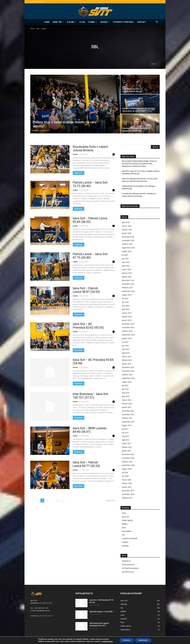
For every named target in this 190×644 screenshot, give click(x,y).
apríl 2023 (126, 353)
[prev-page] (32, 500)
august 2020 (127, 469)
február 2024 (127, 317)
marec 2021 (127, 443)
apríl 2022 (126, 396)
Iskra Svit (125, 517)
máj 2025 (126, 262)
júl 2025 (125, 255)
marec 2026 (127, 226)
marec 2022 (127, 400)
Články (93, 22)
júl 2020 (125, 472)
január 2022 (127, 407)
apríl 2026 (126, 222)
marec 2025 (127, 269)
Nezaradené (127, 531)
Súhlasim (127, 640)
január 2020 (127, 487)
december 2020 (128, 454)
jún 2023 (125, 346)
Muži (124, 528)
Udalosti (125, 542)
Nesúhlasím (143, 640)
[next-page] (63, 500)
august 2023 (127, 338)
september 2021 (128, 422)
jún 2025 (125, 259)
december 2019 (128, 491)
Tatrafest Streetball (123, 22)
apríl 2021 (126, 440)
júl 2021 (125, 429)
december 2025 (128, 237)
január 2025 (127, 277)
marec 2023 (127, 356)
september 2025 (128, 248)
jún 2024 (125, 302)
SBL (38, 29)
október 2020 (127, 462)
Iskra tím (58, 22)
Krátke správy (127, 520)
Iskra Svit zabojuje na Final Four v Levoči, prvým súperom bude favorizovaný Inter (140, 180)
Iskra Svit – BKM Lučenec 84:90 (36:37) (90, 430)
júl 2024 (125, 298)
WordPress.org (128, 572)
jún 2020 (125, 476)
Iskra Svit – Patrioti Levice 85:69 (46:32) (90, 220)
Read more (79, 173)
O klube (71, 22)
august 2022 (127, 382)
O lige (82, 22)
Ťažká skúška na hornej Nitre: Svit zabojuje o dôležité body (139, 187)
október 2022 (127, 375)
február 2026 (127, 230)
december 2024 (128, 280)
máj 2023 (126, 349)
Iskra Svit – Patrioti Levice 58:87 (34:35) (86, 290)
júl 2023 (125, 342)
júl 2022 (125, 385)
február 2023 (127, 360)
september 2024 (128, 291)
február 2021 (127, 447)
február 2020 (127, 483)
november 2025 (128, 240)
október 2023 (127, 331)
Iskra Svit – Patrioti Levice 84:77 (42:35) (86, 464)
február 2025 (127, 273)
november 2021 (128, 414)
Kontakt (142, 22)
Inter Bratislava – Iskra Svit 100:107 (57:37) (90, 396)
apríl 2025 (126, 266)
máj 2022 (126, 393)
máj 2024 (126, 306)
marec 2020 (127, 480)
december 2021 (128, 411)
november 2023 (128, 327)
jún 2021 (125, 433)
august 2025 (127, 251)
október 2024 (127, 288)
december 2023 (128, 324)
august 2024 (127, 295)
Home (47, 22)
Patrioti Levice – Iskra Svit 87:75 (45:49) (90, 256)
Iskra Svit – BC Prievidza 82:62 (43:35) (88, 326)
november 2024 (128, 284)
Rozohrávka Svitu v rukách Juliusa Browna (90, 149)
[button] (157, 22)
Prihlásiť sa (126, 561)
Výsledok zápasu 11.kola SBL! (101, 612)
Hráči (124, 513)
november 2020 (128, 458)
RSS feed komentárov (130, 568)
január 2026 (127, 233)
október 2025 (127, 244)
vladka (35, 130)
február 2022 (127, 404)
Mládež (105, 22)
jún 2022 (125, 389)
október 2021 (127, 418)
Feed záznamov (128, 565)
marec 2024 (127, 313)
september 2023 (128, 335)
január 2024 (127, 320)
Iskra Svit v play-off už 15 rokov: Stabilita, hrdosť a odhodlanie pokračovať (141, 172)
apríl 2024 (126, 309)
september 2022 (128, 378)
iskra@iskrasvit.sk (46, 616)
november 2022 (128, 371)
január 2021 (127, 451)
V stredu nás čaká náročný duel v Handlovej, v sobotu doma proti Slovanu (139, 195)
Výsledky (125, 546)
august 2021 (127, 425)
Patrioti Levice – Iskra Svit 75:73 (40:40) (90, 184)
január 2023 (127, 364)
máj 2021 (126, 436)
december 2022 (128, 367)
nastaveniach (107, 641)
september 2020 (128, 465)
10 (58, 500)
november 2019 (128, 494)
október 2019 (127, 498)
